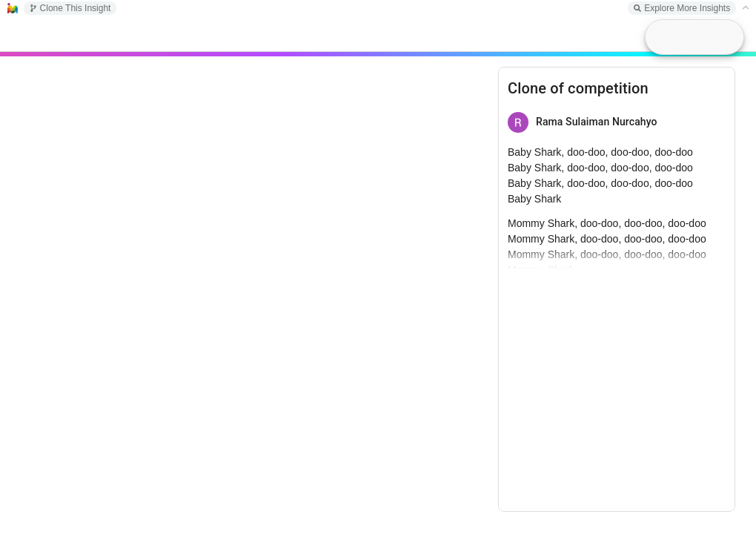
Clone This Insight (70, 8)
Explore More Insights (682, 8)
